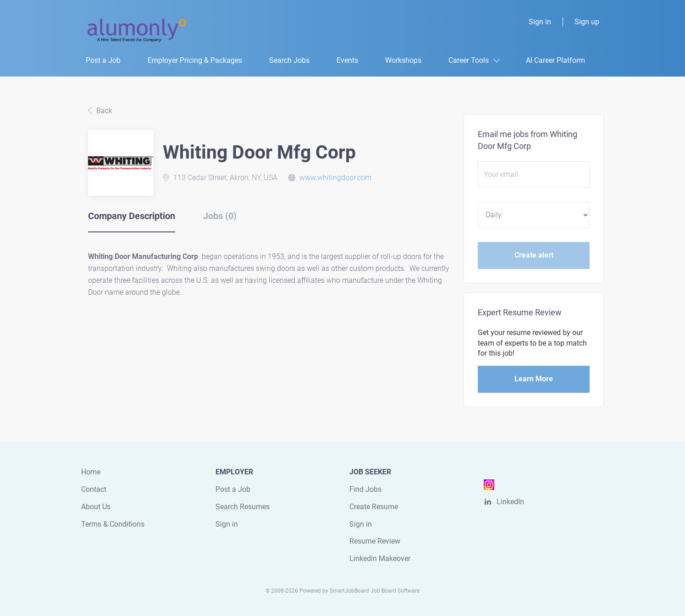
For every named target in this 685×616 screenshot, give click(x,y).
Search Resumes (243, 507)
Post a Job (233, 489)
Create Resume (374, 507)
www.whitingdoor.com (335, 178)
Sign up (587, 22)
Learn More (534, 379)
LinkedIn (510, 502)
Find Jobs (365, 489)
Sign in (540, 22)
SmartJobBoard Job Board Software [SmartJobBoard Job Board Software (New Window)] (375, 591)
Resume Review (375, 541)
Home (91, 472)
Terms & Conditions (113, 524)
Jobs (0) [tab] (220, 216)
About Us (96, 507)
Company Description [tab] (132, 216)
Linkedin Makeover (380, 558)
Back (103, 111)
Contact (94, 489)
